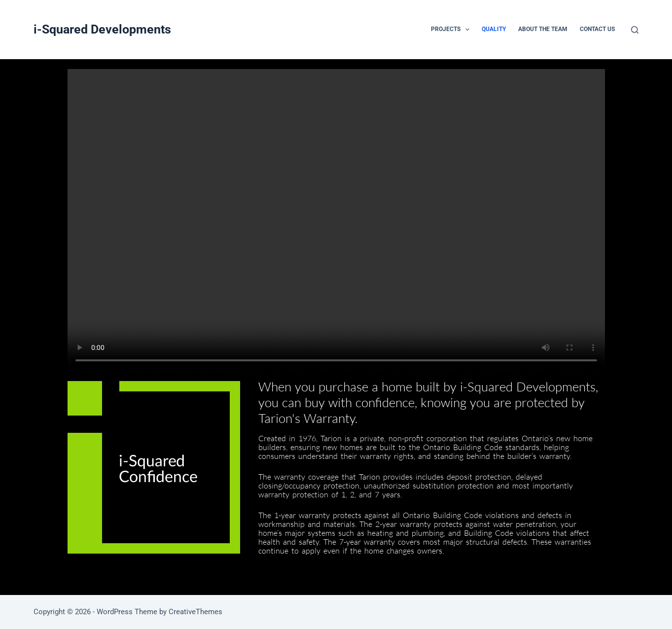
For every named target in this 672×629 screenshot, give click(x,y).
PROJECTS (452, 30)
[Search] (635, 30)
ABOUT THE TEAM (543, 29)
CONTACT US (597, 29)
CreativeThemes (195, 612)
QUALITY (494, 29)
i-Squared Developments (102, 29)
